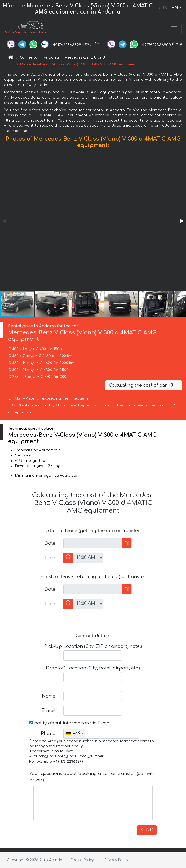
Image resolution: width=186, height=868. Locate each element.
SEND (147, 830)
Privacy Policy (116, 860)
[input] (93, 543)
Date (50, 543)
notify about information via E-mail (71, 723)
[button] (181, 221)
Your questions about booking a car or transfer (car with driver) (92, 777)
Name (49, 696)
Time (50, 558)
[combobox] (74, 734)
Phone (48, 734)
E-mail (49, 711)
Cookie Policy (82, 860)
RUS (162, 8)
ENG (176, 8)
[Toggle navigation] (174, 29)
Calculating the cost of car (142, 385)
